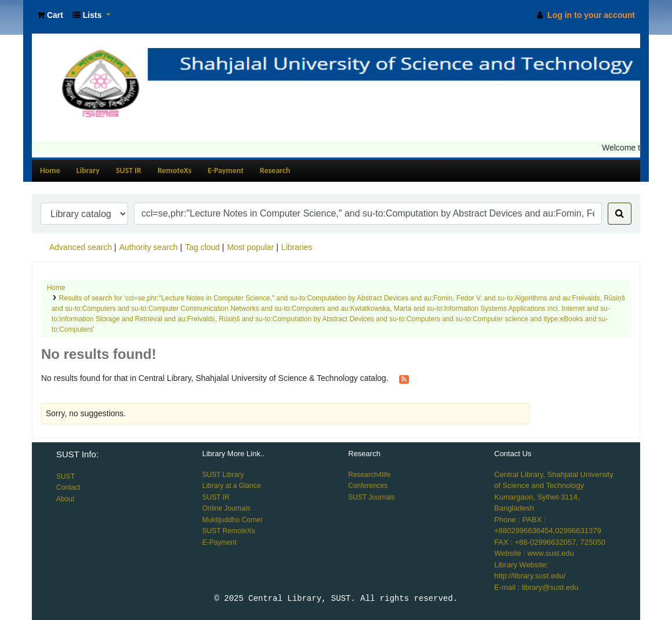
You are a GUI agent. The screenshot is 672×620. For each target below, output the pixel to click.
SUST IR (129, 170)
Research (275, 170)
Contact (68, 487)
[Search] (620, 214)
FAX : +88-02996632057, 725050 (550, 542)
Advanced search (81, 247)
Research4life (369, 475)
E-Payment (226, 170)
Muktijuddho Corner (233, 520)
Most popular (251, 247)
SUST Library (223, 475)
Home (50, 170)
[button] (50, 15)
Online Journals (226, 508)
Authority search (149, 247)
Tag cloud (202, 247)
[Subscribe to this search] (404, 379)
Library (88, 170)
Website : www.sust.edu (534, 553)
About (65, 499)
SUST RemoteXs (229, 531)
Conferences (368, 486)
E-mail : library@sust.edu (536, 587)
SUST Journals (371, 497)
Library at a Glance (231, 486)
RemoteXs (175, 170)
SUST (65, 476)
